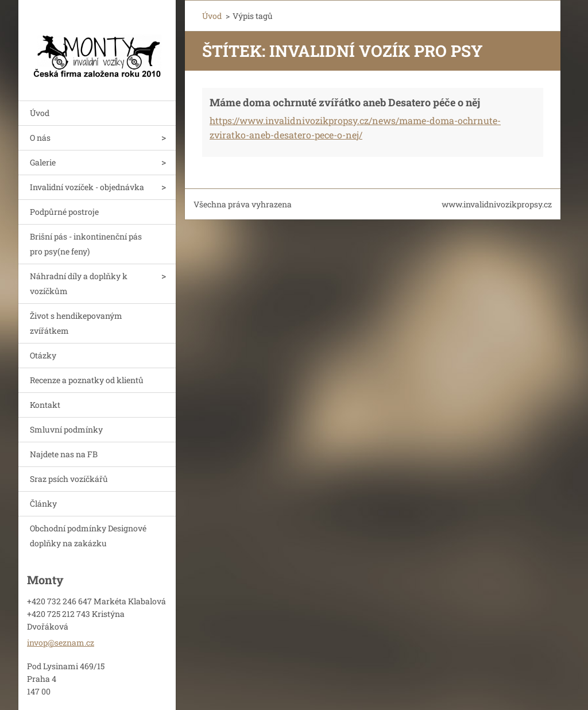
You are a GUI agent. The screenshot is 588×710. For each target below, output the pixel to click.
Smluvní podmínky (66, 429)
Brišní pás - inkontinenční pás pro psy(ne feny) (86, 244)
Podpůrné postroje (64, 212)
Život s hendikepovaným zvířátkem (76, 323)
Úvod (40, 113)
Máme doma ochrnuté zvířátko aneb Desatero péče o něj (345, 102)
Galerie (43, 162)
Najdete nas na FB (64, 454)
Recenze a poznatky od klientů (87, 380)
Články (43, 503)
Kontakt (45, 405)
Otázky (43, 355)
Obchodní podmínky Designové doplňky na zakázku (88, 536)
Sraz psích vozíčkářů (69, 479)
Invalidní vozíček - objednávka (87, 187)
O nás (40, 138)
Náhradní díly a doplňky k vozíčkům (79, 283)
